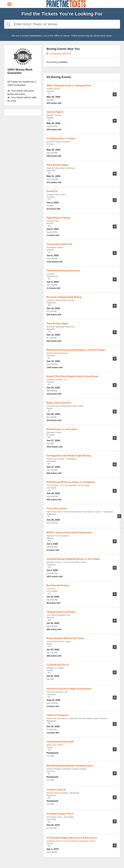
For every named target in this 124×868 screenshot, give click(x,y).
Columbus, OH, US (59, 54)
